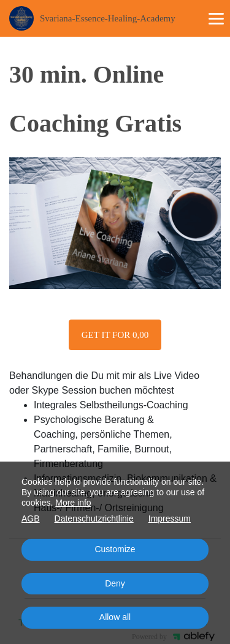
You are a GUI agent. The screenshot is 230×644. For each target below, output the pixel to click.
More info (73, 503)
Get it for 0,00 (115, 335)
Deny (115, 583)
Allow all (115, 617)
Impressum (170, 519)
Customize (115, 549)
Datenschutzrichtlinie (94, 519)
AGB (31, 519)
